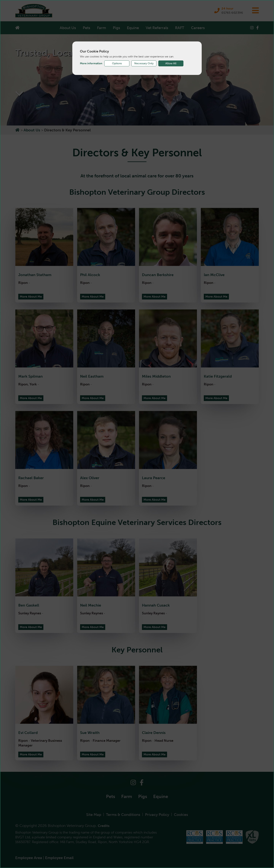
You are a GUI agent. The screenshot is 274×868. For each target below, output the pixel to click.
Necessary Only (144, 63)
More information (91, 63)
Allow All (171, 63)
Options (117, 63)
